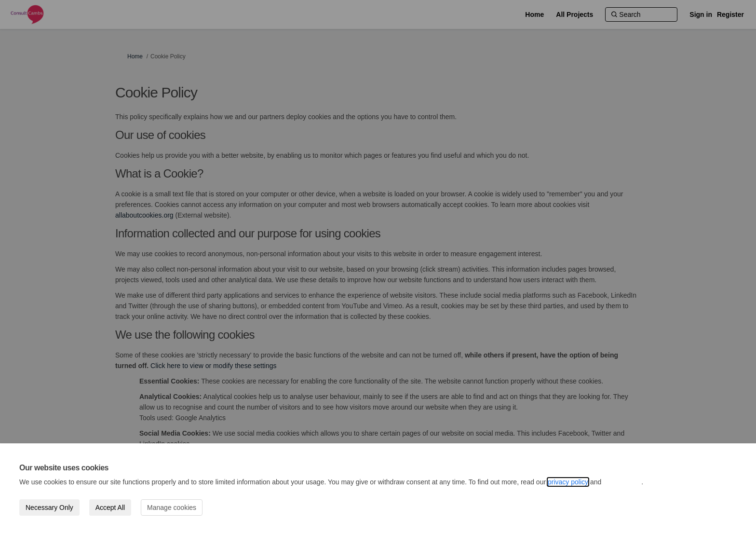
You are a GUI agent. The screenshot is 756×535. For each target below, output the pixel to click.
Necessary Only (49, 508)
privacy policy (568, 482)
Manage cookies (172, 508)
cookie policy (622, 482)
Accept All (110, 508)
